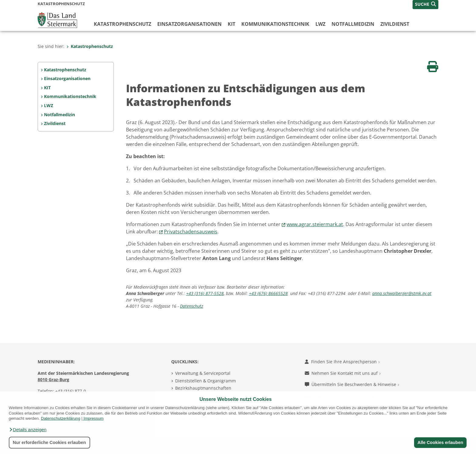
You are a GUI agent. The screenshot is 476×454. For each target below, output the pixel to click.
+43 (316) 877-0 (71, 391)
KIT (231, 24)
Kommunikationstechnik (275, 24)
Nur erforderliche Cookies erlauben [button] (49, 442)
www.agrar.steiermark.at (315, 224)
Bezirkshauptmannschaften (203, 388)
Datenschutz (192, 306)
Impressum (93, 418)
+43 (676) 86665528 (268, 293)
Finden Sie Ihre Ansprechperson (342, 362)
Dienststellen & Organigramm (206, 381)
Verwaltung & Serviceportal (203, 373)
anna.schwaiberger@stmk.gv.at (402, 293)
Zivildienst (395, 24)
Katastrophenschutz (122, 24)
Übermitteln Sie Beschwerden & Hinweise (352, 384)
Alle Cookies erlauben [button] (440, 442)
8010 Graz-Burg (53, 379)
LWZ (320, 24)
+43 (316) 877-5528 (205, 293)
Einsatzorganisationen (189, 24)
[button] (28, 430)
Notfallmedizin (353, 24)
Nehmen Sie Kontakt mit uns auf (343, 373)
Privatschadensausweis (191, 232)
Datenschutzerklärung (61, 418)
